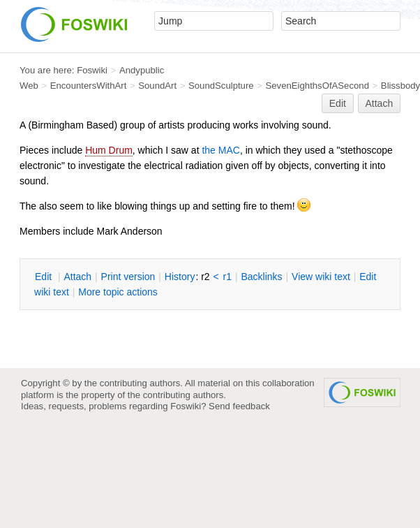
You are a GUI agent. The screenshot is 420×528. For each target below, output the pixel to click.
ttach (77, 277)
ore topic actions (118, 292)
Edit (338, 103)
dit (45, 277)
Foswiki (92, 70)
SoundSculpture (221, 86)
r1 (227, 277)
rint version (128, 277)
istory (180, 277)
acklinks (261, 277)
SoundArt (157, 86)
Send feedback (239, 406)
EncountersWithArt (89, 86)
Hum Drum (109, 150)
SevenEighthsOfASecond (317, 86)
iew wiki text (321, 277)
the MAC (220, 150)
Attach (380, 103)
